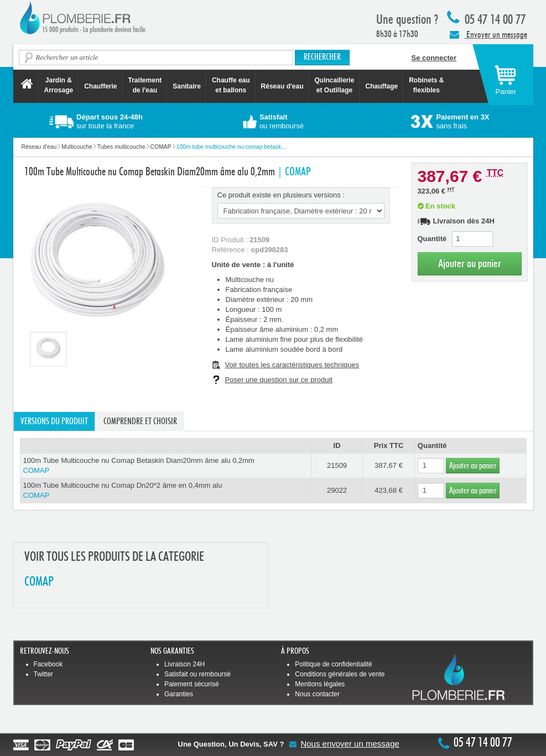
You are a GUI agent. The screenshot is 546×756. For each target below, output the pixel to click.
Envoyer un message (488, 34)
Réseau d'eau (282, 86)
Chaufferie (100, 86)
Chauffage (382, 86)
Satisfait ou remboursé (197, 674)
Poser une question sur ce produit (279, 380)
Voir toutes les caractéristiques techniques (292, 365)
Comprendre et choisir (140, 421)
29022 (337, 490)
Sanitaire (187, 86)
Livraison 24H (184, 664)
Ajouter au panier (470, 264)
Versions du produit (54, 421)
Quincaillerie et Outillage (335, 85)
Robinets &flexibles (426, 85)
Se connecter (434, 58)
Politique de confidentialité (333, 664)
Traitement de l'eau (145, 85)
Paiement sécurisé (192, 684)
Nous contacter (317, 694)
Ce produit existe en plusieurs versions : (281, 195)
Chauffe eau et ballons (231, 85)
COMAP (39, 582)
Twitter (43, 674)
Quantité (432, 239)
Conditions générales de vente (340, 674)
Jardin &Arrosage (59, 85)
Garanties (179, 694)
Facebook (48, 664)
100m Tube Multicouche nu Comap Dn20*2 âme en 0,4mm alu (166, 491)
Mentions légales (320, 684)
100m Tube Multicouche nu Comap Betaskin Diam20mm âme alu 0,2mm (166, 466)
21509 (337, 465)
